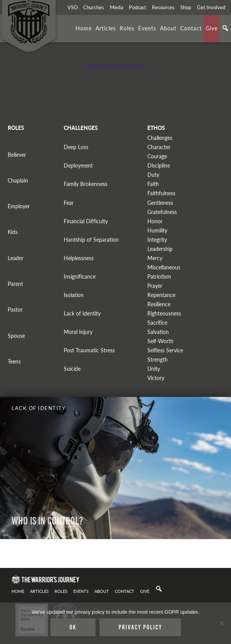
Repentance (161, 295)
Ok (73, 627)
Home (84, 28)
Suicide (72, 369)
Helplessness (79, 258)
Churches (94, 7)
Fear (69, 203)
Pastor (15, 310)
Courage (157, 156)
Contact (191, 28)
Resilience (159, 304)
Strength (158, 359)
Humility (157, 230)
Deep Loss (76, 147)
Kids (13, 232)
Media (116, 7)
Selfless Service (165, 350)
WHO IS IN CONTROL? (47, 521)
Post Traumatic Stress (89, 350)
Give (212, 28)
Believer (17, 155)
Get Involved (211, 7)
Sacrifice (157, 323)
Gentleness (160, 203)
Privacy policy (140, 627)
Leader (16, 258)
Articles (106, 28)
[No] (221, 623)
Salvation (158, 332)
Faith (153, 184)
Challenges (160, 138)
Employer (19, 206)
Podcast (138, 7)
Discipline (159, 165)
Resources (163, 7)
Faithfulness (161, 193)
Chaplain (18, 180)
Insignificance (80, 276)
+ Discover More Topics (114, 66)
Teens (14, 361)
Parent (15, 284)
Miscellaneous (164, 267)
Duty (153, 175)
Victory (156, 378)
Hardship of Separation (91, 240)
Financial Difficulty (86, 221)
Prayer (155, 286)
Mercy (155, 258)
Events (147, 28)
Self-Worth (160, 341)
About (168, 28)
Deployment (78, 165)
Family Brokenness (86, 184)
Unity (154, 369)
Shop (186, 7)
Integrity (157, 240)
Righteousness (164, 313)
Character (159, 147)
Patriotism (159, 276)
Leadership (160, 249)
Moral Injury (78, 332)
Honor (155, 221)
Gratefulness (162, 212)
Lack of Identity (82, 313)
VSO (73, 7)
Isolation (74, 295)
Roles (127, 28)
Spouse (16, 336)
